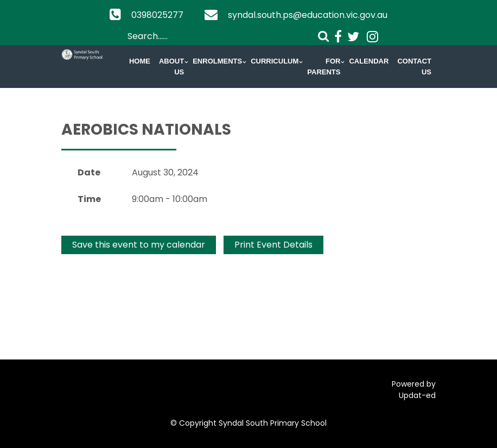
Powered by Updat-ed (414, 390)
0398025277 (157, 15)
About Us (171, 67)
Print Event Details (273, 245)
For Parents (324, 67)
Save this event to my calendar (139, 245)
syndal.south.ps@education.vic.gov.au (308, 15)
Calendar (369, 61)
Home (140, 61)
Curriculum (275, 61)
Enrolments (217, 61)
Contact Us (414, 67)
